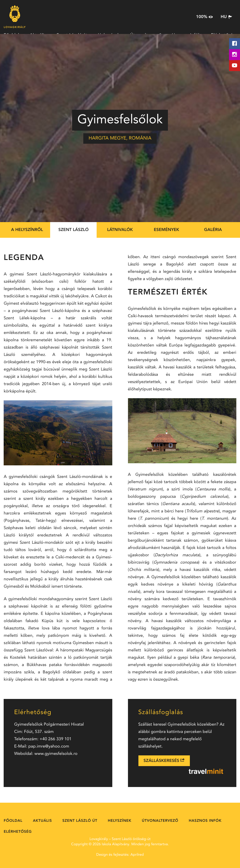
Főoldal (13, 821)
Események (166, 230)
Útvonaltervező (160, 821)
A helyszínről (27, 230)
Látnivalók (120, 230)
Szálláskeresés (164, 760)
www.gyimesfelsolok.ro (56, 754)
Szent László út (80, 821)
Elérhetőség (18, 832)
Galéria (213, 230)
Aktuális (42, 821)
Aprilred (137, 855)
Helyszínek (120, 821)
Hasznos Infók (205, 821)
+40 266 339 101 (56, 739)
